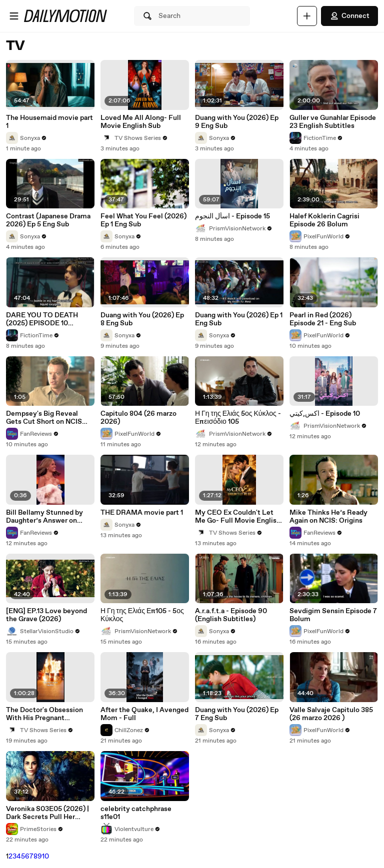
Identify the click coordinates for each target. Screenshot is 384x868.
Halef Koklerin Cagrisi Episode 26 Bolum (324, 220)
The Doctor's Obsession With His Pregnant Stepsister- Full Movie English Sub (44, 714)
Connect (349, 16)
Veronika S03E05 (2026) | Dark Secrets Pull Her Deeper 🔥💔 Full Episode (48, 813)
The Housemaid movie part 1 (49, 122)
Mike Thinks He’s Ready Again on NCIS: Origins (328, 517)
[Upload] (307, 16)
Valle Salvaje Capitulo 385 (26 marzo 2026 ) (331, 714)
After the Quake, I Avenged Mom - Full (144, 714)
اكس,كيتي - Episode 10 (325, 414)
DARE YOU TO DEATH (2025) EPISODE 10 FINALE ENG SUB (42, 319)
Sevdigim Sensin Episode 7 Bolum (333, 615)
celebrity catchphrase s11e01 (136, 813)
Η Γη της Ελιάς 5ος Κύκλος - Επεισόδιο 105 (238, 418)
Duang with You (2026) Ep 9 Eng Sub (237, 122)
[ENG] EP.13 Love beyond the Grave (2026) (46, 615)
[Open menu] (14, 16)
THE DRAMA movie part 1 (142, 513)
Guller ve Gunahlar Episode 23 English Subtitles (333, 122)
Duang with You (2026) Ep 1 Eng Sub (239, 319)
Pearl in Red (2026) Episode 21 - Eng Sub (323, 319)
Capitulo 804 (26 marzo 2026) (138, 418)
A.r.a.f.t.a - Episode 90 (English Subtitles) (231, 615)
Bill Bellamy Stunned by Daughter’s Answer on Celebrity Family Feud (44, 517)
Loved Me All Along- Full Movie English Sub (141, 122)
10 (45, 857)
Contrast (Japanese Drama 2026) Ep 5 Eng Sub (48, 220)
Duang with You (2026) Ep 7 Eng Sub (237, 714)
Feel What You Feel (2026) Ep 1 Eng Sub (143, 220)
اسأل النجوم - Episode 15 (232, 216)
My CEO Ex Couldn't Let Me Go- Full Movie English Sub (238, 517)
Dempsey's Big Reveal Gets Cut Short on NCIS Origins (44, 418)
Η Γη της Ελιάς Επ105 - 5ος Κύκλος (142, 615)
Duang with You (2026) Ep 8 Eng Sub (142, 319)
